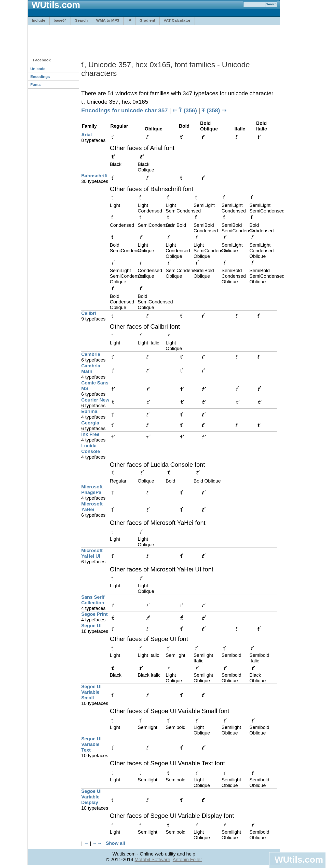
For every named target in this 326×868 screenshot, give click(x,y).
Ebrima (89, 411)
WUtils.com (299, 859)
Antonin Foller (187, 859)
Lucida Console (91, 449)
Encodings (40, 77)
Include (39, 20)
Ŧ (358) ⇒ (214, 110)
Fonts (36, 84)
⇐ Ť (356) (185, 110)
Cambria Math (91, 369)
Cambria (91, 354)
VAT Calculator (177, 20)
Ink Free (90, 434)
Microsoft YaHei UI (92, 553)
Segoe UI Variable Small (91, 692)
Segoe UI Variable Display (91, 797)
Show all (115, 843)
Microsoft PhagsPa (92, 490)
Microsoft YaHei (92, 507)
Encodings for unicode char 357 (125, 110)
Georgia (90, 423)
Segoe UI (91, 626)
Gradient (147, 20)
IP (129, 20)
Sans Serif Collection (93, 600)
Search (81, 20)
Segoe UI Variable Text (91, 744)
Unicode (38, 69)
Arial (86, 135)
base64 (60, 20)
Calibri (89, 313)
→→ (97, 843)
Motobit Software (152, 859)
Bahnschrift (94, 176)
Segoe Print (94, 614)
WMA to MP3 (107, 20)
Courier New (95, 400)
